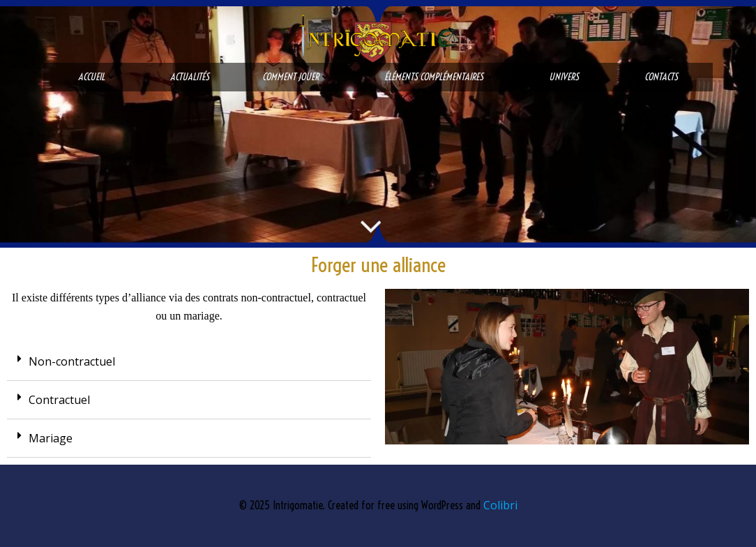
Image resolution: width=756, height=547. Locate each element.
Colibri (500, 505)
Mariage (51, 438)
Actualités (190, 77)
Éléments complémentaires (440, 77)
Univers (570, 77)
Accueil (98, 77)
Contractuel (59, 400)
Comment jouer (297, 77)
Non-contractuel (72, 361)
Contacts (661, 77)
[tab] (189, 362)
